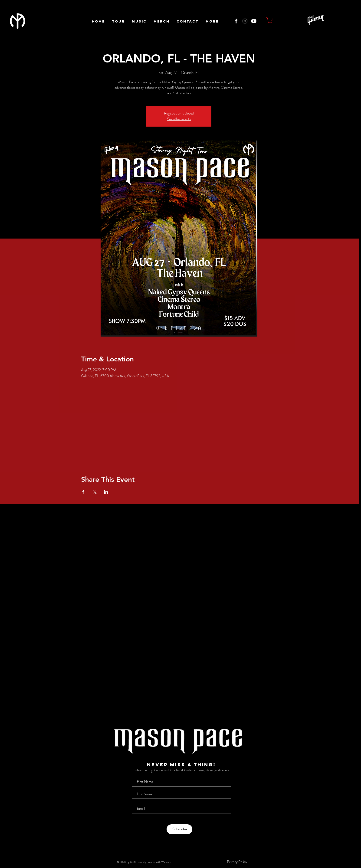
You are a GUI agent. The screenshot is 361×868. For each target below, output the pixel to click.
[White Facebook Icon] (236, 21)
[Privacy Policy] (237, 862)
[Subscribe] (179, 829)
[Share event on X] (95, 492)
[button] (270, 20)
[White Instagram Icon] (245, 21)
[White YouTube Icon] (254, 21)
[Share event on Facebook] (83, 492)
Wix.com (166, 862)
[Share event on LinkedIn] (106, 492)
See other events (179, 119)
